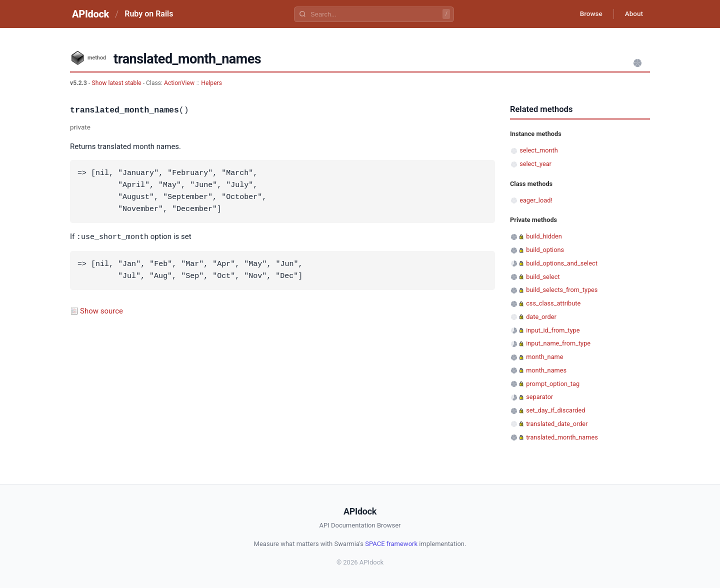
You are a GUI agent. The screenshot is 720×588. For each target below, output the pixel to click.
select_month (539, 150)
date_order (541, 317)
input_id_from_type (553, 330)
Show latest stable (117, 83)
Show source (101, 310)
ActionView (179, 83)
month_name (544, 357)
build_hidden (544, 236)
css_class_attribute (553, 303)
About (632, 14)
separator (539, 397)
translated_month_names (562, 437)
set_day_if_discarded (555, 410)
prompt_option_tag (553, 384)
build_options (545, 250)
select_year (535, 164)
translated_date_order (557, 424)
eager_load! (536, 200)
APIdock (90, 14)
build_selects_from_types (562, 290)
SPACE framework (391, 544)
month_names (546, 370)
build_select (543, 277)
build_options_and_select (562, 263)
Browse (587, 14)
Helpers (211, 83)
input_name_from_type (558, 343)
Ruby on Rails (149, 14)
